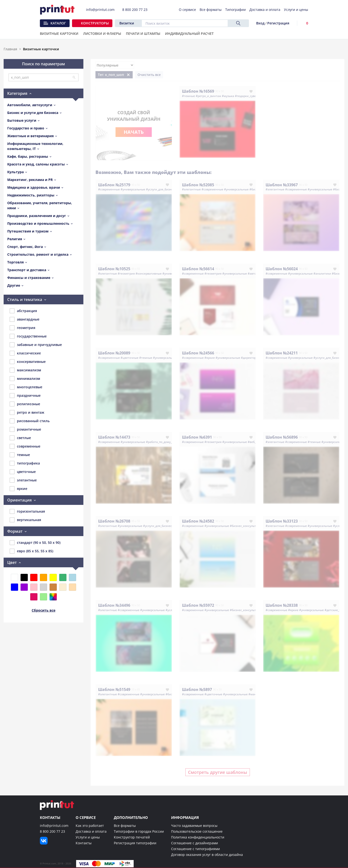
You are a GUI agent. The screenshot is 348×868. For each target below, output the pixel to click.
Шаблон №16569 (198, 91)
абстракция (23, 311)
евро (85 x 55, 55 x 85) (31, 551)
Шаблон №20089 (114, 353)
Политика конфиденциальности (198, 837)
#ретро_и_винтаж (208, 96)
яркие (18, 489)
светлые (20, 438)
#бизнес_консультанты (246, 526)
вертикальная (25, 520)
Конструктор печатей (132, 837)
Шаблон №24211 (282, 353)
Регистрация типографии (135, 843)
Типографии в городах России (139, 831)
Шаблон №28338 (282, 605)
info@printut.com (54, 826)
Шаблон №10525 (114, 269)
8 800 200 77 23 (52, 831)
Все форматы (125, 826)
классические (25, 353)
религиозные (25, 404)
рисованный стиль (30, 421)
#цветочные (130, 358)
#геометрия (126, 273)
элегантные (23, 480)
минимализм (25, 379)
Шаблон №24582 (198, 521)
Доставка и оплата (91, 831)
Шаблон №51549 (114, 689)
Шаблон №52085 (198, 185)
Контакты (84, 843)
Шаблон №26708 (114, 521)
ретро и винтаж (27, 412)
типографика (25, 463)
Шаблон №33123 (282, 521)
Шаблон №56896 (282, 437)
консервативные (28, 362)
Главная (10, 49)
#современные (109, 189)
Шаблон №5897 (197, 689)
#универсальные (133, 189)
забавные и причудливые (36, 345)
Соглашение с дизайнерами (195, 843)
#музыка (228, 96)
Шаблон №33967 (282, 185)
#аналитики (322, 273)
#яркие (210, 358)
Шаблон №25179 (114, 185)
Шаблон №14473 (114, 437)
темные (20, 455)
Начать (134, 132)
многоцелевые (26, 387)
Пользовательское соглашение (197, 831)
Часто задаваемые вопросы (194, 826)
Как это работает (90, 826)
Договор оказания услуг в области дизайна (207, 855)
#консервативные (149, 273)
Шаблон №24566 (198, 353)
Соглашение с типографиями (196, 849)
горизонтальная (27, 511)
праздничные (25, 396)
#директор (249, 358)
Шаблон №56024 (282, 269)
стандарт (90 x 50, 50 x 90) (35, 543)
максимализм (25, 370)
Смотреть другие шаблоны (218, 772)
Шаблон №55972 (198, 605)
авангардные (25, 319)
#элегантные (191, 189)
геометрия (22, 328)
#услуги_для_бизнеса (161, 189)
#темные (188, 96)
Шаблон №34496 (114, 605)
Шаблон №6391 (197, 437)
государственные (28, 336)
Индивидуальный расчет (189, 34)
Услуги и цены (88, 837)
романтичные (25, 429)
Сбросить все (43, 610)
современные (25, 446)
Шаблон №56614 (198, 269)
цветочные (23, 472)
